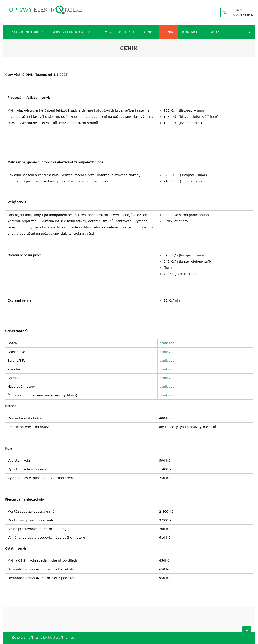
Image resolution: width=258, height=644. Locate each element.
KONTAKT (190, 32)
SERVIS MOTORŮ (26, 32)
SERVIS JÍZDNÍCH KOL (117, 32)
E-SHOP (212, 32)
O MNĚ (149, 32)
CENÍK (168, 32)
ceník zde (167, 343)
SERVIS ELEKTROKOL (69, 32)
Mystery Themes (61, 637)
